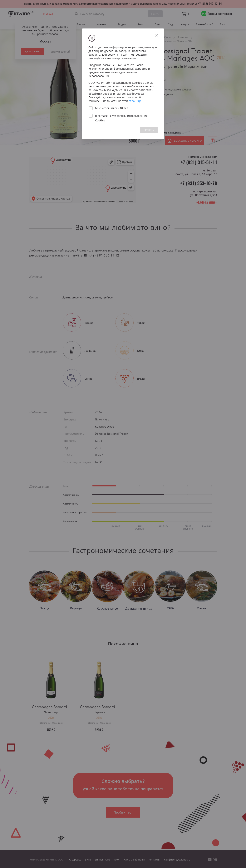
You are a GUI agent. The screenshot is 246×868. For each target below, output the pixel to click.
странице (135, 101)
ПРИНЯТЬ (149, 130)
